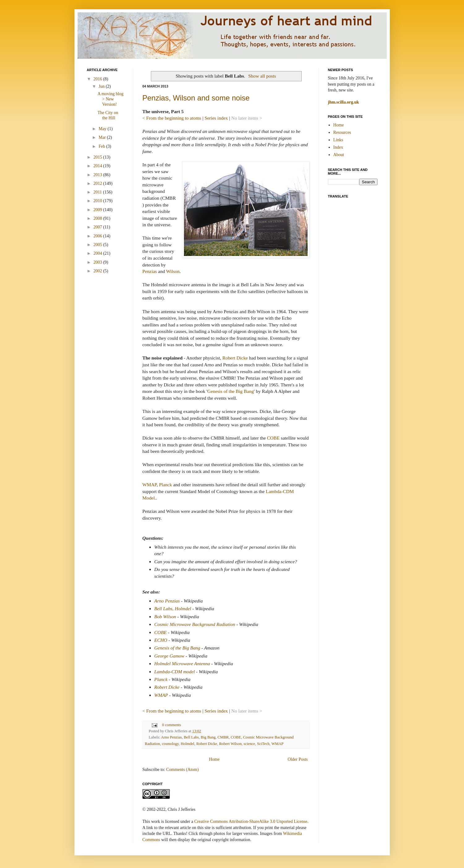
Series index (216, 118)
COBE (273, 438)
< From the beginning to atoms (172, 118)
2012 (98, 183)
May (103, 129)
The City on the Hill (108, 115)
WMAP (150, 485)
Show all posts (262, 76)
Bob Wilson (165, 617)
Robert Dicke (235, 358)
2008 (98, 218)
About (339, 155)
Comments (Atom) (183, 770)
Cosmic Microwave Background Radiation (195, 624)
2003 (98, 262)
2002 (98, 271)
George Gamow (169, 656)
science (249, 744)
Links (338, 140)
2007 (98, 227)
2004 (98, 253)
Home (214, 759)
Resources (342, 132)
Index (338, 147)
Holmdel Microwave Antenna (182, 664)
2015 (98, 157)
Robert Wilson (230, 744)
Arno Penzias (167, 601)
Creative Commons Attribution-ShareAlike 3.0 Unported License (251, 821)
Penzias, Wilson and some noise (196, 98)
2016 (98, 79)
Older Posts (298, 759)
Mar (103, 137)
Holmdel (188, 744)
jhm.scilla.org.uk (344, 102)
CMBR (223, 737)
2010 (98, 201)
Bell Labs (191, 737)
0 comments (171, 725)
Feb (102, 146)
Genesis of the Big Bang (231, 391)
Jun (102, 86)
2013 (98, 175)
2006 (98, 236)
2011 (98, 192)
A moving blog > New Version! (110, 99)
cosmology (170, 744)
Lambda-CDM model (175, 672)
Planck (165, 485)
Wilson (173, 271)
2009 (98, 210)
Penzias (150, 271)
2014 (98, 166)
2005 (98, 245)
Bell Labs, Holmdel (173, 608)
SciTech (263, 744)
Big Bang (208, 737)
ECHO (161, 640)
